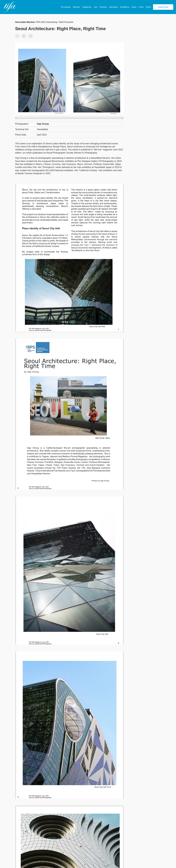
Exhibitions (125, 7)
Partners (103, 7)
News (134, 7)
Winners (76, 7)
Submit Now (163, 7)
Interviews (114, 7)
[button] (17, 36)
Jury (95, 7)
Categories (87, 7)
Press (141, 7)
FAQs (148, 7)
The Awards (65, 7)
